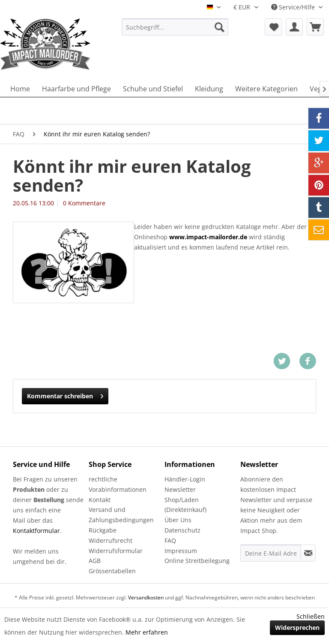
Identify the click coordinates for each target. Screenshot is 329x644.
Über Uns (178, 520)
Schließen (311, 616)
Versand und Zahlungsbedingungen (121, 515)
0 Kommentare (84, 203)
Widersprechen (297, 627)
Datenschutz (182, 530)
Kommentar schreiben (65, 395)
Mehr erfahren (147, 632)
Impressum (181, 551)
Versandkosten (146, 597)
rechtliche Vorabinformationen (118, 484)
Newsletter (180, 489)
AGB (95, 561)
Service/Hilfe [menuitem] (294, 7)
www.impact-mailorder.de (208, 237)
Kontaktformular (36, 531)
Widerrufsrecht (111, 540)
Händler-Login (185, 479)
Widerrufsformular (116, 551)
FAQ (170, 540)
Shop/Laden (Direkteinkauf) (185, 505)
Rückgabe (103, 530)
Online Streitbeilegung (197, 561)
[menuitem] (175, 27)
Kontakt (100, 500)
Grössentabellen (112, 571)
